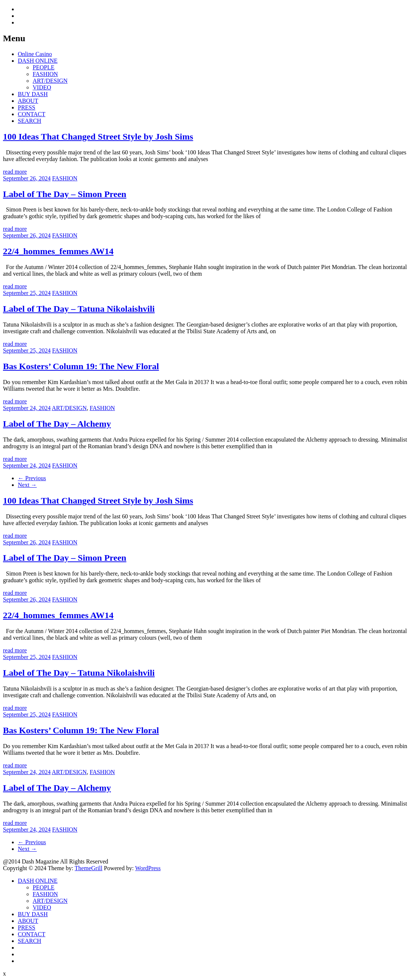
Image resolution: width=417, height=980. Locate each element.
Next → (27, 485)
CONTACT (32, 114)
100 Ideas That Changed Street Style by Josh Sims (98, 137)
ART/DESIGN (50, 81)
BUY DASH (33, 94)
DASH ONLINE (38, 61)
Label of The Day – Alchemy (57, 424)
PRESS (27, 107)
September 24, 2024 (27, 408)
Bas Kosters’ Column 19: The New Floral (81, 366)
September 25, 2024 (27, 293)
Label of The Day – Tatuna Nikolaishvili (79, 309)
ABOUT (28, 101)
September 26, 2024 (27, 178)
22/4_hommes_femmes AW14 (58, 251)
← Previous (32, 478)
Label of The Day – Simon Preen (65, 194)
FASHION (45, 74)
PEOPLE (44, 67)
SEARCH (29, 121)
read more (15, 172)
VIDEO (42, 87)
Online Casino (35, 54)
